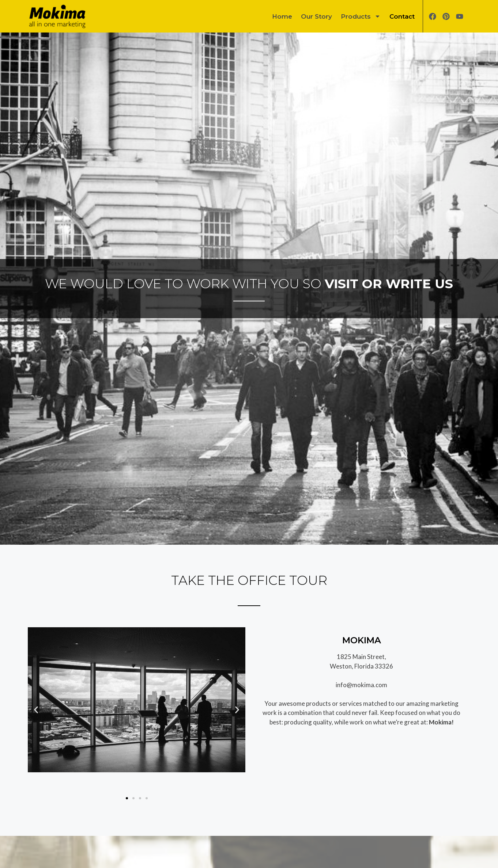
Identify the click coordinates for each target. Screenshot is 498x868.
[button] (36, 710)
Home (282, 16)
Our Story (316, 16)
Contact (402, 16)
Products (361, 16)
